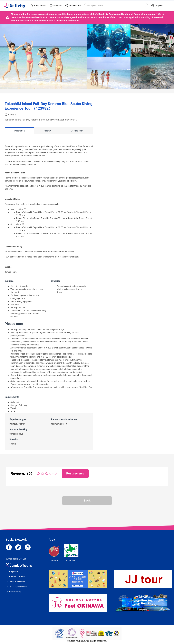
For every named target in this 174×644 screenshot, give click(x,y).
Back (87, 501)
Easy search (40, 6)
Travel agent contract (18, 587)
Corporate (13, 571)
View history (75, 6)
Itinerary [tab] (48, 131)
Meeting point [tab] (77, 131)
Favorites (58, 6)
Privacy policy (15, 592)
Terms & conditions (17, 582)
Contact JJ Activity (17, 577)
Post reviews (75, 473)
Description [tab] (20, 131)
